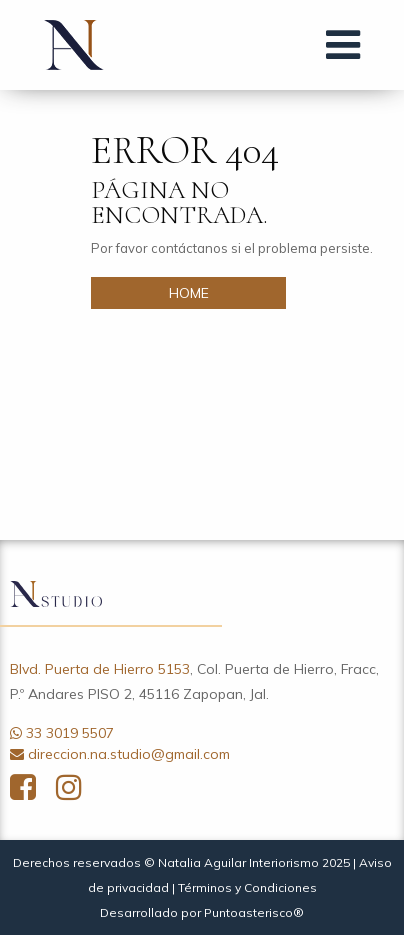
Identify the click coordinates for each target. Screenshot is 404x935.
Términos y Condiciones (247, 887)
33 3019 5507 (70, 733)
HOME (189, 293)
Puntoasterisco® (254, 912)
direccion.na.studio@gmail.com (129, 754)
